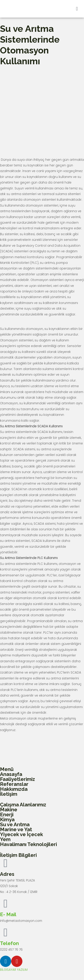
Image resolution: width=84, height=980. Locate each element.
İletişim (9, 794)
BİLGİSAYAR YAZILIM (14, 970)
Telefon (9, 943)
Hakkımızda (14, 789)
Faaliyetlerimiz (17, 779)
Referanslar (14, 784)
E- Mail (8, 914)
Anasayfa (11, 774)
